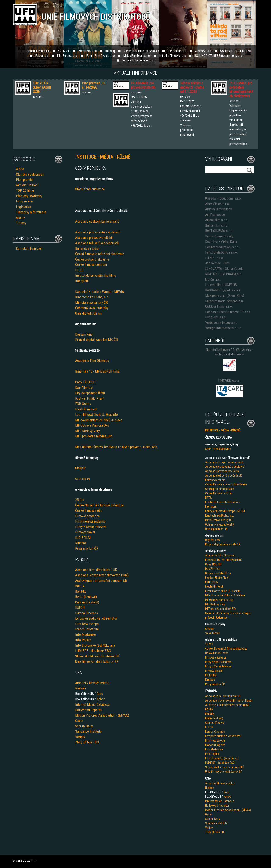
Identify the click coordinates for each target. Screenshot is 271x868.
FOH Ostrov (83, 404)
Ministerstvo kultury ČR (91, 302)
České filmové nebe (89, 510)
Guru (100, 694)
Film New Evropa (87, 624)
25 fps (80, 500)
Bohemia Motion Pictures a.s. (142, 51)
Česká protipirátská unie (92, 259)
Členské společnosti (30, 174)
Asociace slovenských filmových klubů (102, 575)
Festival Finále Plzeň (90, 398)
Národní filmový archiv (173, 56)
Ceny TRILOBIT (86, 382)
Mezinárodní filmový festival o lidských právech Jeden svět (116, 447)
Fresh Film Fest (86, 409)
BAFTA (80, 586)
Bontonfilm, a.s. (177, 51)
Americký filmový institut (92, 683)
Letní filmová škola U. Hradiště (96, 415)
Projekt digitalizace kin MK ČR (96, 340)
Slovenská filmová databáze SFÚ (98, 656)
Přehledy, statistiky (29, 196)
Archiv (20, 218)
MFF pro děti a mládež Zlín (94, 436)
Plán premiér (25, 180)
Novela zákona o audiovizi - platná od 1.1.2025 (192, 87)
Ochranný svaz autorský (92, 308)
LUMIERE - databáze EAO (93, 651)
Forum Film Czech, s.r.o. (101, 56)
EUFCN (80, 607)
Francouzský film (87, 629)
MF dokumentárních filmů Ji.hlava (99, 420)
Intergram (82, 281)
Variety (80, 737)
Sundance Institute (88, 731)
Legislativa (24, 207)
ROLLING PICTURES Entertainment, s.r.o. (219, 56)
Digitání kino (84, 334)
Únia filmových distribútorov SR (97, 661)
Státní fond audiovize (90, 189)
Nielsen (80, 688)
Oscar (79, 721)
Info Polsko (83, 640)
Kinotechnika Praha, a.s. (92, 297)
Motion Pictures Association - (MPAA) (102, 715)
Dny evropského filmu (90, 393)
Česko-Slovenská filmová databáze (99, 505)
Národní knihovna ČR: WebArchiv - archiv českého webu (229, 352)
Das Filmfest (84, 388)
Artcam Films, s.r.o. (38, 51)
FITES (79, 270)
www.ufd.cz (30, 861)
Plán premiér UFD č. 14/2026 (94, 85)
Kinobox (81, 543)
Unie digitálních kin (88, 313)
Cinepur (80, 468)
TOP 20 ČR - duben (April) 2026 (42, 87)
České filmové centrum (91, 265)
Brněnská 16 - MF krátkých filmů (97, 371)
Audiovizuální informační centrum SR (101, 581)
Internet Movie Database (92, 704)
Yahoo (101, 699)
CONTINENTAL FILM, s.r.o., (236, 51)
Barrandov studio (87, 248)
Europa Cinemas (86, 613)
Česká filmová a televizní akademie (100, 254)
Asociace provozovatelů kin (94, 238)
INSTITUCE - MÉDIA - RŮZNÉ (223, 430)
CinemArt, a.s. (204, 51)
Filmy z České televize (91, 527)
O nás (20, 169)
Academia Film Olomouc (92, 361)
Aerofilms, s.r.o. (88, 51)
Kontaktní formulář (29, 248)
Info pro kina (25, 201)
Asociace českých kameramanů (97, 221)
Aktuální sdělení (27, 185)
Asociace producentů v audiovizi (98, 232)
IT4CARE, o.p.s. (229, 380)
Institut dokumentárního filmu (96, 275)
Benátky (81, 591)
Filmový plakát (85, 532)
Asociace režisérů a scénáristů (97, 243)
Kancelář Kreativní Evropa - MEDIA (100, 292)
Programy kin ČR (87, 548)
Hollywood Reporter (89, 710)
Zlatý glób (82, 742)
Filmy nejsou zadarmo (90, 521)
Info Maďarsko (86, 635)
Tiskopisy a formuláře (31, 212)
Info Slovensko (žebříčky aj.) (95, 645)
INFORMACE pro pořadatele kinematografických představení (241, 89)
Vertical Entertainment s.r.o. (139, 60)
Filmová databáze (87, 516)
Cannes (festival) (87, 602)
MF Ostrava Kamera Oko (92, 425)
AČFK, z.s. (64, 51)
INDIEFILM (83, 538)
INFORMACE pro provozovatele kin (143, 85)
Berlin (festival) (86, 597)
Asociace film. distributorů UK (96, 570)
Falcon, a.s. (42, 56)
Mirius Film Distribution (137, 56)
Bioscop (111, 51)
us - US (94, 742)
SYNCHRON (82, 479)
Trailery (21, 223)
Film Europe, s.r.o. (68, 56)
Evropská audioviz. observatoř (96, 618)
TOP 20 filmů (25, 190)
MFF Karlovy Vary (87, 431)
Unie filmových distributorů (96, 17)
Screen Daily (84, 726)
